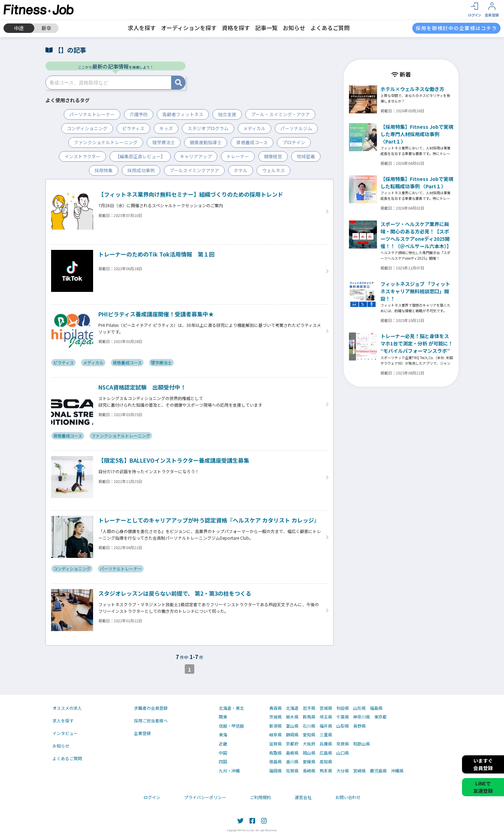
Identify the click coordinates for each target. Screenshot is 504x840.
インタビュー (65, 733)
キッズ (166, 128)
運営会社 (303, 797)
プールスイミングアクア (194, 170)
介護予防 (139, 114)
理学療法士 (164, 142)
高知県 (326, 762)
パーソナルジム (296, 128)
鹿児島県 (378, 771)
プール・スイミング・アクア (280, 114)
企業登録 (142, 733)
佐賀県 (292, 771)
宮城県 (326, 708)
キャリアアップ (196, 156)
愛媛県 (309, 762)
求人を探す (142, 28)
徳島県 (275, 762)
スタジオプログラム (208, 128)
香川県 (292, 762)
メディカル (254, 128)
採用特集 (104, 170)
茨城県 (275, 717)
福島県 (376, 708)
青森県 (275, 708)
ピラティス (133, 128)
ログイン (152, 797)
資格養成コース (252, 142)
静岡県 (292, 735)
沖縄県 (397, 771)
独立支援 (227, 114)
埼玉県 (326, 717)
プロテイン (294, 142)
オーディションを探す (189, 28)
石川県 (309, 726)
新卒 (47, 28)
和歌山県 (362, 744)
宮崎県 (359, 771)
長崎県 (309, 771)
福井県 (326, 726)
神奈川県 (362, 717)
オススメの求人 (67, 708)
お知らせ (294, 28)
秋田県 (343, 708)
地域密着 (306, 156)
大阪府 (309, 744)
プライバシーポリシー (205, 797)
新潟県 (275, 726)
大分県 (343, 771)
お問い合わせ (348, 797)
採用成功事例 (141, 170)
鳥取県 (275, 753)
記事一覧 (266, 28)
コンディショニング (87, 128)
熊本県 (326, 771)
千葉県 (343, 717)
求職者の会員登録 (151, 708)
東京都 (380, 717)
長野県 (359, 726)
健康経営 (273, 156)
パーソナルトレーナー (92, 114)
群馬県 (309, 717)
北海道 (292, 708)
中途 (19, 28)
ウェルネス (274, 170)
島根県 (292, 753)
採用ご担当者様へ (151, 720)
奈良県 (343, 744)
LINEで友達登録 (483, 787)
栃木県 (292, 717)
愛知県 (309, 735)
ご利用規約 (260, 797)
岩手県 (309, 708)
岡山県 (309, 753)
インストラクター (82, 156)
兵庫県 (326, 744)
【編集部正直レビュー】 (140, 156)
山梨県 (343, 726)
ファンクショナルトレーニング (106, 142)
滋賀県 (275, 744)
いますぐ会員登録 (483, 764)
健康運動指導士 (206, 142)
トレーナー (238, 156)
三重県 (326, 735)
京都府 (292, 744)
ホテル (241, 170)
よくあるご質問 (330, 28)
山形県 (359, 708)
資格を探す (236, 28)
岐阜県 (275, 735)
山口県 (343, 753)
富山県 (292, 726)
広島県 (326, 753)
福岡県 (275, 771)
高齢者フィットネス (183, 114)
